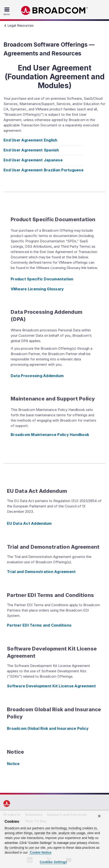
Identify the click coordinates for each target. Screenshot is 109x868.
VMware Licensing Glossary (37, 289)
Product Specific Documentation (42, 279)
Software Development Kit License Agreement (51, 686)
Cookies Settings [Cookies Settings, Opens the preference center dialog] (53, 862)
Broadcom (54, 11)
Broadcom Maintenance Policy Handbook (50, 435)
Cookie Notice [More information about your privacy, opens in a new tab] (40, 852)
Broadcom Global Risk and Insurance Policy (48, 728)
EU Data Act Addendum (29, 523)
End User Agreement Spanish (31, 150)
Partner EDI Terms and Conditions (39, 625)
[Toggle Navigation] (7, 11)
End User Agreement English (30, 140)
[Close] (99, 816)
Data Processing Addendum (37, 376)
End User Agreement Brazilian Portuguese (43, 170)
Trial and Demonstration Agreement (41, 572)
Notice (13, 764)
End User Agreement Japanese (33, 160)
